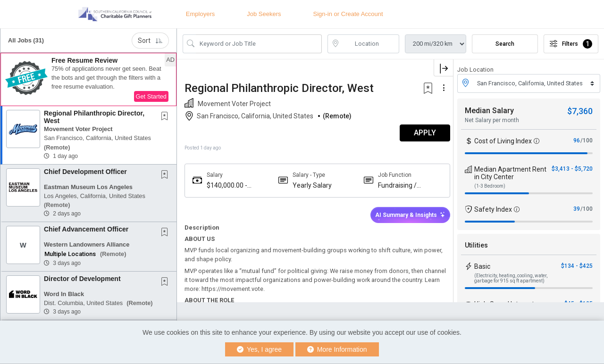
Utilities (476, 245)
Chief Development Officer (85, 172)
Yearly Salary (310, 185)
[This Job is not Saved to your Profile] (167, 117)
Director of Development (82, 279)
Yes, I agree (259, 349)
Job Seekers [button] (264, 14)
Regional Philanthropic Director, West (94, 117)
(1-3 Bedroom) (490, 186)
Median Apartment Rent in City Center (510, 173)
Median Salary (489, 111)
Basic (482, 266)
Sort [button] (150, 41)
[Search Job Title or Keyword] (259, 44)
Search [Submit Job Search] (505, 44)
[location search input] (370, 44)
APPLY (420, 133)
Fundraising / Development (395, 186)
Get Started (151, 96)
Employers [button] (200, 14)
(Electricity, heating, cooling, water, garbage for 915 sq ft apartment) (511, 278)
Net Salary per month (492, 120)
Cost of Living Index (503, 141)
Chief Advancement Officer (86, 229)
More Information (337, 349)
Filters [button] (571, 44)
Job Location (475, 70)
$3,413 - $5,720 (572, 169)
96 (577, 141)
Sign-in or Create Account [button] (348, 14)
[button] (88, 80)
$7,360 (580, 111)
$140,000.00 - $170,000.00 (227, 186)
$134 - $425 (577, 266)
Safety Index (493, 209)
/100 (587, 141)
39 (577, 209)
